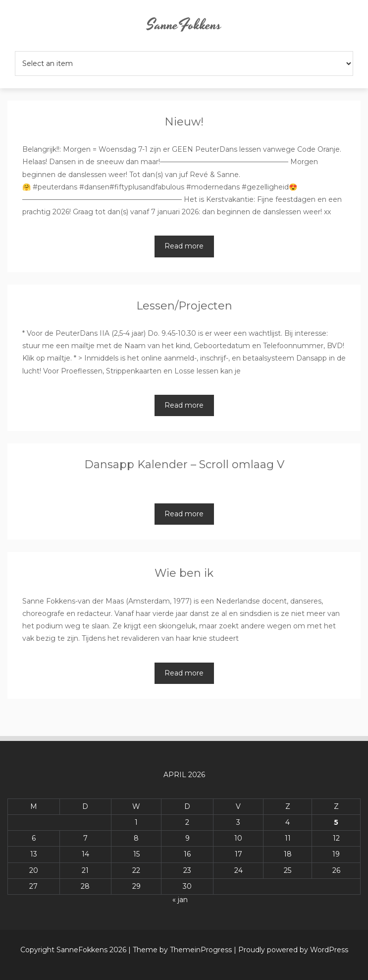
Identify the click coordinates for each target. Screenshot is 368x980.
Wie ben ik (184, 573)
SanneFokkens (184, 26)
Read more (184, 246)
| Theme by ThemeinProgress (180, 950)
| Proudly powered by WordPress (291, 950)
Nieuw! (184, 122)
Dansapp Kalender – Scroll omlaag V (184, 464)
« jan (180, 900)
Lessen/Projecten (184, 306)
